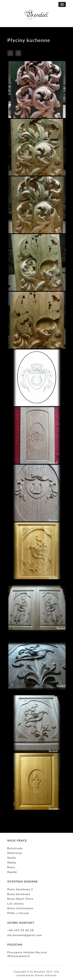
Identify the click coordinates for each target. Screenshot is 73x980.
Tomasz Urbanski (46, 975)
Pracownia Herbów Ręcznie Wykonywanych (27, 954)
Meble (12, 862)
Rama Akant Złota (20, 899)
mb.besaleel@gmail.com (25, 935)
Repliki (12, 872)
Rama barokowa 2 (20, 889)
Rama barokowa (19, 894)
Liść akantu (16, 903)
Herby (12, 858)
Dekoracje (15, 853)
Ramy (11, 867)
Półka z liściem (18, 913)
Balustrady (15, 848)
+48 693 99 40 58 (21, 930)
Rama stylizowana (20, 908)
